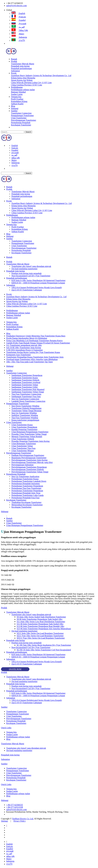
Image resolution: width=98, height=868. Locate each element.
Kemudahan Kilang (19, 101)
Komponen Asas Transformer (18, 355)
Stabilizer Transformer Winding (25, 415)
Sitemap (4, 821)
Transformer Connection (21, 113)
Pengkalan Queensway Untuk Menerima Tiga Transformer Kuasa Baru (36, 336)
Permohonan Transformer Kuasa (25, 479)
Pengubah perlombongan (21, 68)
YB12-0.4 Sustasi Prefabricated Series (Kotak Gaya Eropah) (37, 287)
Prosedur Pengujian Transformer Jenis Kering (30, 441)
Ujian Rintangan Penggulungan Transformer (30, 432)
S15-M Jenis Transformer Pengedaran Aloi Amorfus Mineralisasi (44, 629)
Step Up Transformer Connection (25, 399)
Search (28, 132)
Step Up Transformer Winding (24, 413)
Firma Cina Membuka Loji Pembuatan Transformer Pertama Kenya (34, 341)
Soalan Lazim (17, 94)
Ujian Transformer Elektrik (23, 439)
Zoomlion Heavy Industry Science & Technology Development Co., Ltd (41, 75)
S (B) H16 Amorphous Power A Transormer (25, 350)
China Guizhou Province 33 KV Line (27, 85)
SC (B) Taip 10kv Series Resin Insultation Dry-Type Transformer (44, 645)
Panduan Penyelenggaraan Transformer (28, 455)
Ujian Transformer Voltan (22, 446)
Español (19, 20)
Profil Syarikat (17, 99)
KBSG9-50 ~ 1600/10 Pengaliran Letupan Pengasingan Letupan (38, 283)
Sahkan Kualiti (17, 104)
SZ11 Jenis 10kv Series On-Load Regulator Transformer (40, 633)
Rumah (14, 59)
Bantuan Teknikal (18, 92)
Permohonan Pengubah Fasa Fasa (25, 498)
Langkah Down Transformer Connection (28, 401)
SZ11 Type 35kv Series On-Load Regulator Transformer (40, 636)
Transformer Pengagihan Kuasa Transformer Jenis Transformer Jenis (35, 357)
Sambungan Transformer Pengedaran (27, 375)
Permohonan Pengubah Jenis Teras (26, 493)
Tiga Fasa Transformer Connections (26, 394)
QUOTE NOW (15, 669)
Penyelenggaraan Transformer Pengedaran (29, 467)
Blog (13, 106)
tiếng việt (20, 30)
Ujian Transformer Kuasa (22, 425)
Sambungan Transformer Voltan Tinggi (28, 392)
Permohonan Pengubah (21, 123)
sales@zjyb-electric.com (16, 6)
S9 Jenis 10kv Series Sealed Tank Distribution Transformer (41, 617)
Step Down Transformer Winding (25, 406)
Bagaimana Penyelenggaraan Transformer (29, 458)
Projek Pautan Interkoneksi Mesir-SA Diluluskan (27, 338)
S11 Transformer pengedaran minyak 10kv (24, 345)
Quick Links (6, 728)
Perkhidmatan (17, 87)
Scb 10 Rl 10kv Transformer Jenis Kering (24, 348)
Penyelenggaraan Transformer (24, 120)
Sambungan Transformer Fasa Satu (26, 396)
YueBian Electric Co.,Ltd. (23, 819)
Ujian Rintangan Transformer (24, 444)
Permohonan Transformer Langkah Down (29, 481)
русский (19, 24)
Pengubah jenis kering (20, 66)
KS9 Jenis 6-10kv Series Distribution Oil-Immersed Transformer (38, 280)
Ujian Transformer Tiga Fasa (23, 448)
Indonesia (19, 37)
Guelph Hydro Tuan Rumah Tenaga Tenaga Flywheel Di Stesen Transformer (38, 343)
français (19, 17)
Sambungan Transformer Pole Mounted (28, 389)
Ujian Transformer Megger (23, 451)
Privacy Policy (20, 821)
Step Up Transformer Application (25, 476)
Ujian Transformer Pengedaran (24, 427)
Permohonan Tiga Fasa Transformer (26, 488)
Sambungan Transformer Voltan (25, 385)
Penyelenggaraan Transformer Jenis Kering (29, 460)
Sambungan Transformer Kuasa (25, 378)
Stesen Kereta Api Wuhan (22, 80)
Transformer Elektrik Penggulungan (26, 408)
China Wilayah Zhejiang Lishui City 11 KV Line (31, 83)
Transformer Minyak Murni (23, 64)
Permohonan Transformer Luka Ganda (28, 495)
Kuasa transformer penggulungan (25, 420)
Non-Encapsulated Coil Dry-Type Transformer (31, 276)
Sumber (14, 111)
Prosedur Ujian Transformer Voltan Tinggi (29, 434)
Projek (14, 73)
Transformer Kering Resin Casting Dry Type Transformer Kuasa (33, 352)
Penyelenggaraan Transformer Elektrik (28, 469)
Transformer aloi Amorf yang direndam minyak (31, 266)
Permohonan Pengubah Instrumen (26, 484)
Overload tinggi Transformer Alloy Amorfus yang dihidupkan (32, 359)
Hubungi (15, 108)
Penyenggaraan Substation (22, 465)
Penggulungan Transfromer (22, 115)
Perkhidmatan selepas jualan (23, 90)
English (18, 13)
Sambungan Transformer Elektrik (25, 380)
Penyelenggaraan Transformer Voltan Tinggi (30, 472)
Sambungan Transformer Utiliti (25, 387)
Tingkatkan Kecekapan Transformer (26, 502)
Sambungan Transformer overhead (26, 382)
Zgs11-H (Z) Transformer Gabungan (27, 290)
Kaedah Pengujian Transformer (24, 429)
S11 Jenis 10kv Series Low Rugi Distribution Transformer (41, 622)
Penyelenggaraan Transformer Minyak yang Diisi (32, 462)
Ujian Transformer (19, 118)
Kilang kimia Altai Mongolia (23, 78)
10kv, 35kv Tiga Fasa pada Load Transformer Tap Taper (30, 362)
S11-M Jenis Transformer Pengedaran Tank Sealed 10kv (40, 624)
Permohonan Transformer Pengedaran (27, 486)
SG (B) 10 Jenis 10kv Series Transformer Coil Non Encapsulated (44, 650)
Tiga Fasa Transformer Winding (25, 418)
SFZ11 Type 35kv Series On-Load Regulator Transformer (41, 638)
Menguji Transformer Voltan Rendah (27, 436)
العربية (18, 27)
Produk (14, 61)
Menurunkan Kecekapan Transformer (27, 505)
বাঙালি (18, 40)
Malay (18, 34)
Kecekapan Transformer (21, 125)
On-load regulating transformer (24, 269)
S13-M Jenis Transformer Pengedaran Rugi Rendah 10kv (40, 626)
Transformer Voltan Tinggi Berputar (26, 411)
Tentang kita (16, 97)
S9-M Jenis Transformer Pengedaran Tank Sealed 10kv (40, 619)
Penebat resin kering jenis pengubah (26, 273)
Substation (15, 71)
